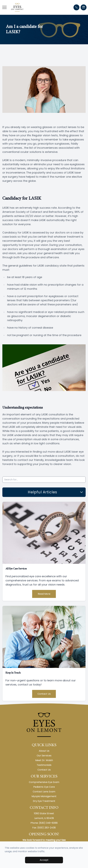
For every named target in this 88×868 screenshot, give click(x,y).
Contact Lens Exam (44, 792)
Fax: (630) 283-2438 (44, 828)
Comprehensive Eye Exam (44, 782)
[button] (4, 7)
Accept (44, 860)
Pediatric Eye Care (44, 787)
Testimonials (44, 765)
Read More (44, 594)
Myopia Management (44, 796)
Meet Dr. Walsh (44, 760)
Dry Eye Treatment (44, 801)
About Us (44, 751)
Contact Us (44, 694)
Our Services (44, 756)
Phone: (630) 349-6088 (44, 823)
